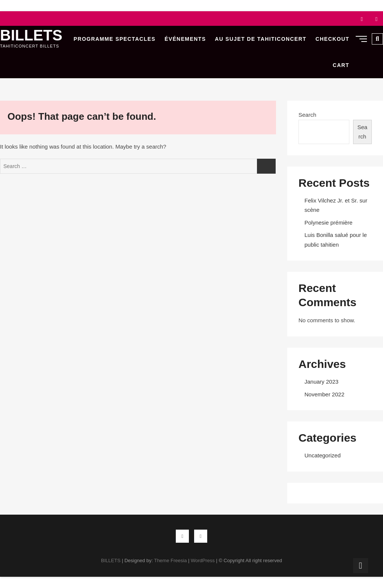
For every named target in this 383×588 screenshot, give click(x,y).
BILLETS (31, 35)
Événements (185, 39)
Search (307, 115)
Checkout (332, 39)
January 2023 (321, 382)
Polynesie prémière (328, 223)
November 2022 (324, 394)
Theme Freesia (170, 560)
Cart (341, 65)
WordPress (203, 560)
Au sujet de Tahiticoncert (261, 39)
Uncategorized (323, 455)
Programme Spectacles (115, 39)
